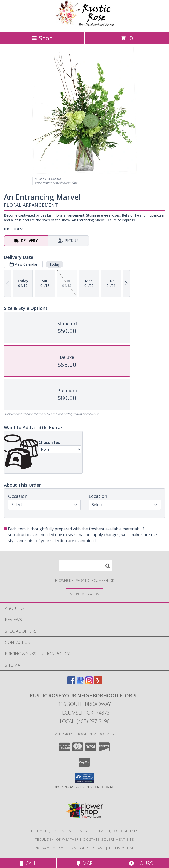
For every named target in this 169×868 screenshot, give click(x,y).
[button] (84, 778)
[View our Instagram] (89, 683)
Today (54, 264)
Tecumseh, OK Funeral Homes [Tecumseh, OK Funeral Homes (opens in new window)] (59, 831)
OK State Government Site (108, 839)
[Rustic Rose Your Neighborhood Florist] (85, 25)
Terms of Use (122, 848)
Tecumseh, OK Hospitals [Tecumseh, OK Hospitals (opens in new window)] (115, 831)
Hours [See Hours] (141, 863)
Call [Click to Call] (28, 863)
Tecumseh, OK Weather (57, 839)
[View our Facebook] (71, 683)
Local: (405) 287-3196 (85, 721)
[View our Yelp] (98, 683)
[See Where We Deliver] (85, 594)
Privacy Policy (49, 848)
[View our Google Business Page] (80, 683)
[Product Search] (86, 566)
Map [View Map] (85, 863)
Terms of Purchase (86, 848)
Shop (42, 38)
